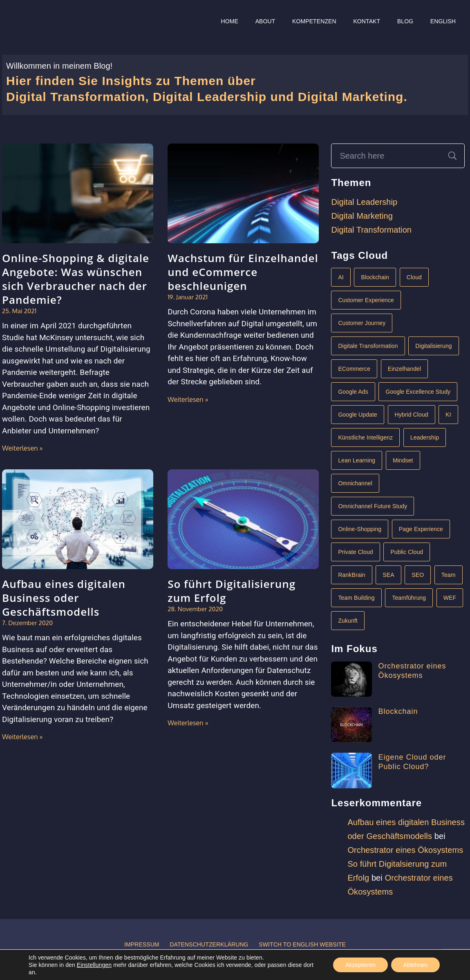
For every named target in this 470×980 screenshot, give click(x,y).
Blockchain (398, 711)
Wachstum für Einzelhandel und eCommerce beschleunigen (243, 272)
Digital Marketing (362, 216)
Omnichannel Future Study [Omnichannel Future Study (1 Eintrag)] (373, 506)
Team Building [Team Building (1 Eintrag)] (356, 598)
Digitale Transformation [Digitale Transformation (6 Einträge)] (368, 346)
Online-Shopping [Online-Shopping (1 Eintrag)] (360, 529)
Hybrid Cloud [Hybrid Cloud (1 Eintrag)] (412, 415)
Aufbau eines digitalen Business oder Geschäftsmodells (64, 598)
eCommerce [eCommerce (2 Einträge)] (354, 369)
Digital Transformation (371, 230)
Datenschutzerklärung (209, 944)
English (443, 21)
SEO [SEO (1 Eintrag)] (418, 575)
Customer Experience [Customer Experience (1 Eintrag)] (366, 300)
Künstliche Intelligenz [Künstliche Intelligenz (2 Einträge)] (365, 437)
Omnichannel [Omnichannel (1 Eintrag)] (355, 483)
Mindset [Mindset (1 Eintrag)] (403, 460)
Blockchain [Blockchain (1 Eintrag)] (375, 277)
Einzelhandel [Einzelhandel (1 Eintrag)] (404, 369)
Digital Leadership (364, 202)
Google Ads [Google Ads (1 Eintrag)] (353, 392)
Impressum (142, 944)
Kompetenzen (314, 21)
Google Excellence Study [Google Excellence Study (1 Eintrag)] (418, 392)
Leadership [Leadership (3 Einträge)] (425, 437)
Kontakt (367, 21)
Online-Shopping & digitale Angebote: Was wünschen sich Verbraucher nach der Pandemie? (76, 279)
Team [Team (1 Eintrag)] (449, 575)
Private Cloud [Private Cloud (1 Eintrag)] (355, 552)
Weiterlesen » (22, 448)
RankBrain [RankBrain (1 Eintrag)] (351, 575)
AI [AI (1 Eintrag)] (341, 277)
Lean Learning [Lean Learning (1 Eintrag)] (357, 460)
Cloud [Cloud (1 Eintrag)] (414, 277)
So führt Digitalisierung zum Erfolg (232, 591)
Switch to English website (302, 944)
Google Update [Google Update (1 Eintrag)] (357, 415)
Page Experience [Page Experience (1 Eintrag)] (421, 529)
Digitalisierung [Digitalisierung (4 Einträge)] (433, 346)
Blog (405, 21)
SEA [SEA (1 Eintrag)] (388, 575)
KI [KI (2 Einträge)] (448, 415)
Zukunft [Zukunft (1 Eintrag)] (348, 621)
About (265, 21)
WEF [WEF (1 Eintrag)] (450, 598)
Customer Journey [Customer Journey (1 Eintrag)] (362, 323)
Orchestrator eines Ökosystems (405, 850)
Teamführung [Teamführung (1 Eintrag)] (409, 598)
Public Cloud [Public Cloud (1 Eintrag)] (407, 552)
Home (230, 21)
